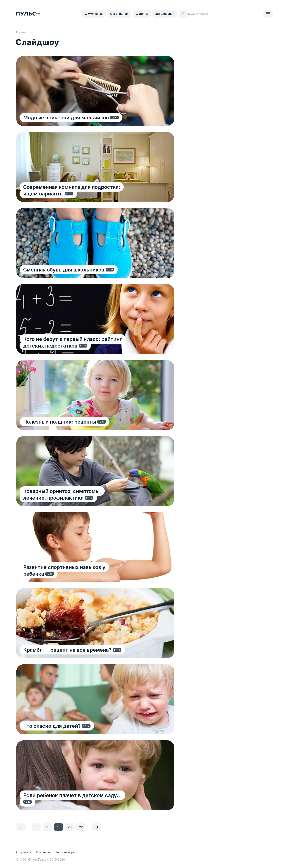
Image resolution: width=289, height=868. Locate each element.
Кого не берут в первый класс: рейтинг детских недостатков (73, 342)
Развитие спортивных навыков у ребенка (76, 574)
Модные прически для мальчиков (66, 117)
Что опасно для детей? (52, 726)
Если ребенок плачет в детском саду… (73, 802)
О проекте (24, 852)
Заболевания (165, 14)
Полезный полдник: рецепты (60, 422)
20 (70, 827)
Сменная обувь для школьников (64, 270)
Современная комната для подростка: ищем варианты (80, 190)
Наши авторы (65, 852)
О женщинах (119, 14)
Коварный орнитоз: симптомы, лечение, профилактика (74, 494)
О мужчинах (94, 14)
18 (48, 827)
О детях (142, 14)
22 (81, 827)
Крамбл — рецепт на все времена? (68, 650)
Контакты (43, 852)
